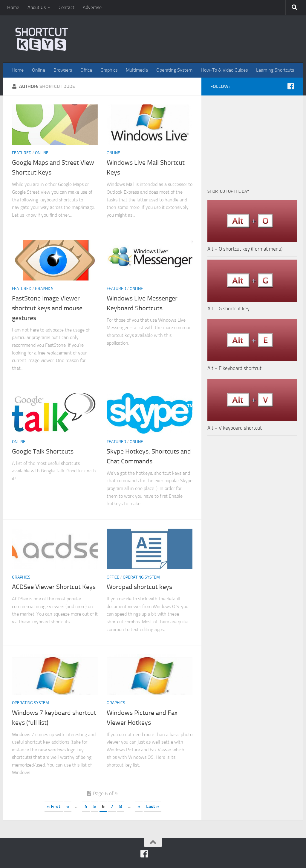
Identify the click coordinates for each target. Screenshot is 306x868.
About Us (37, 7)
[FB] (290, 86)
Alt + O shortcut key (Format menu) (245, 249)
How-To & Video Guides (224, 70)
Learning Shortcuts (275, 70)
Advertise (92, 7)
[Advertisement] (252, 139)
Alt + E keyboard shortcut (234, 368)
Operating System (174, 70)
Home (13, 7)
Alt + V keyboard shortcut (235, 428)
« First (54, 806)
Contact (66, 7)
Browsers (63, 70)
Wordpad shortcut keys (139, 587)
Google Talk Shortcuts (43, 451)
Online (39, 70)
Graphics (109, 70)
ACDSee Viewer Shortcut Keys (54, 587)
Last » (153, 806)
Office (86, 70)
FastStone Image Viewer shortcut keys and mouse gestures (47, 308)
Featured (22, 153)
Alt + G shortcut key (228, 309)
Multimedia (137, 70)
